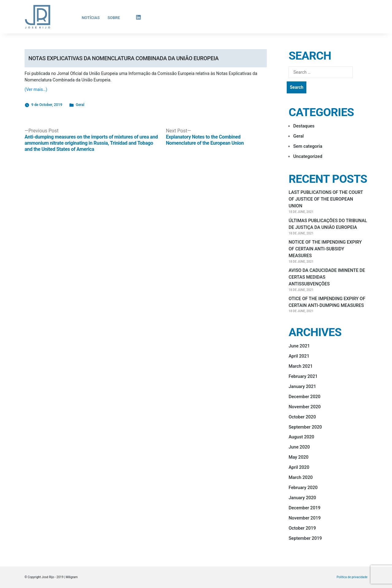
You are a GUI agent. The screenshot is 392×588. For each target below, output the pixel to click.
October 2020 (302, 417)
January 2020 (302, 498)
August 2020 (301, 437)
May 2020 (299, 457)
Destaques (304, 126)
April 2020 (299, 467)
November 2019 (305, 518)
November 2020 (305, 407)
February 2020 (303, 488)
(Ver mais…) (36, 89)
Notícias (91, 18)
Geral (80, 105)
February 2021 (303, 376)
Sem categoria (308, 146)
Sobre (114, 18)
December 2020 (305, 397)
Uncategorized (308, 156)
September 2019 (305, 538)
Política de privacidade (352, 577)
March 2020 (301, 477)
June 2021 (299, 346)
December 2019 (305, 508)
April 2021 (299, 356)
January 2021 (302, 386)
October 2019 (302, 528)
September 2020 (305, 427)
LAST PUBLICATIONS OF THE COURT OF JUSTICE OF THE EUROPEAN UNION (326, 199)
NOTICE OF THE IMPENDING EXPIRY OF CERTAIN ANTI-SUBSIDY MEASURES (325, 249)
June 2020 (299, 447)
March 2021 (301, 366)
